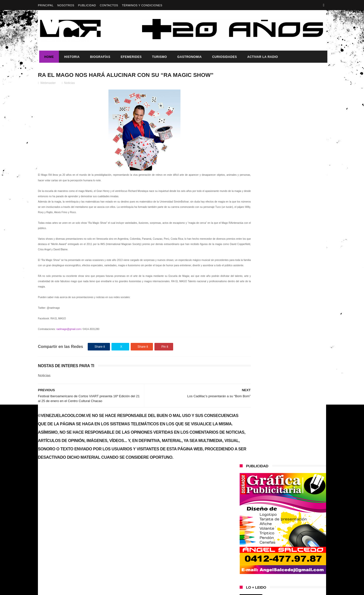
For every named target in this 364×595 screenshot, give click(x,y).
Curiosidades (223, 57)
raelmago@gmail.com (69, 335)
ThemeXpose (128, 589)
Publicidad (87, 5)
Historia (71, 57)
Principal (46, 5)
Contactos (109, 5)
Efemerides (130, 57)
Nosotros (66, 5)
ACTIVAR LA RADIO (261, 57)
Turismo (158, 57)
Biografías (99, 57)
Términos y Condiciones (142, 5)
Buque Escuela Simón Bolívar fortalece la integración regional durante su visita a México (291, 362)
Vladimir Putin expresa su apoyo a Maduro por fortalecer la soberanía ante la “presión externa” (293, 257)
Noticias (70, 84)
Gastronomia (188, 57)
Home (48, 57)
